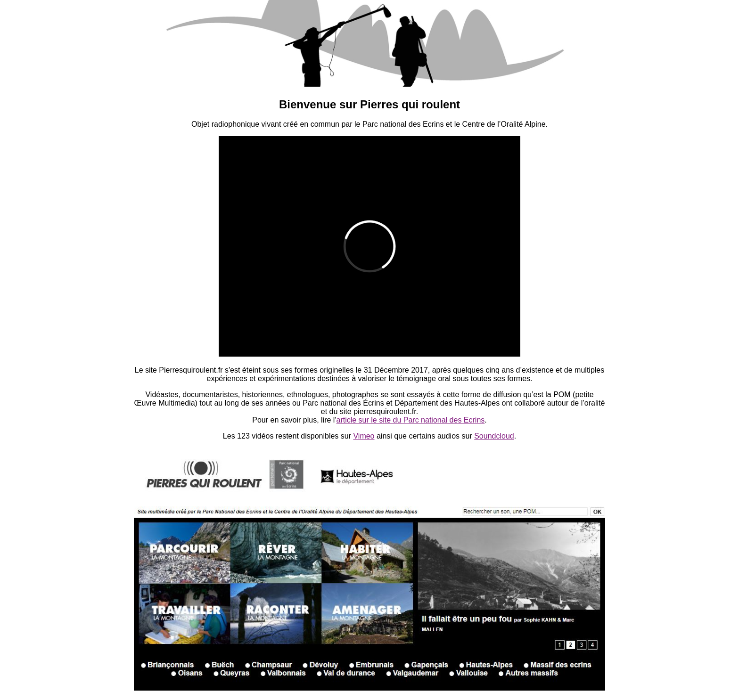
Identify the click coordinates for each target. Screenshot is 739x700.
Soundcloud (494, 436)
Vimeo (364, 436)
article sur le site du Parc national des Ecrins (410, 420)
